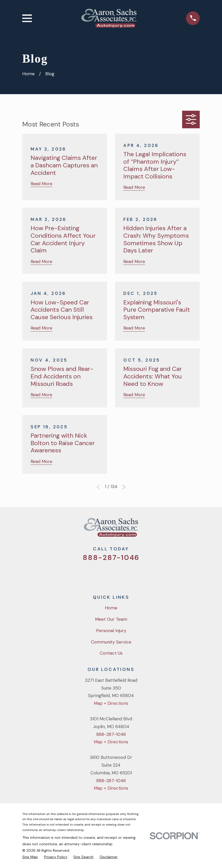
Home (111, 608)
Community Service (111, 642)
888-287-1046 (111, 558)
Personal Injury (111, 631)
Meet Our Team (111, 619)
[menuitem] (30, 857)
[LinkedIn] (132, 575)
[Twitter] (90, 575)
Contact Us (111, 653)
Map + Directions (111, 703)
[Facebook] (104, 575)
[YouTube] (118, 575)
